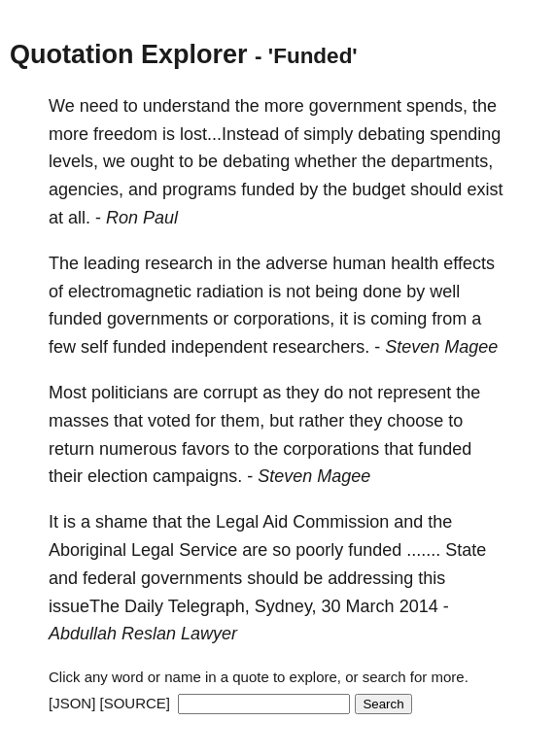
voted (169, 421)
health (415, 263)
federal (109, 578)
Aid (275, 522)
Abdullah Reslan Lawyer (143, 634)
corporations (331, 449)
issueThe (84, 606)
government (355, 106)
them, (243, 421)
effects (469, 263)
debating (391, 134)
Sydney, (286, 606)
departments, (442, 161)
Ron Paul (142, 218)
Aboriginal (87, 550)
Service (208, 550)
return (71, 449)
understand (187, 106)
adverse (296, 263)
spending (465, 134)
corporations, (284, 319)
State (466, 550)
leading (112, 263)
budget (379, 189)
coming (399, 319)
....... (423, 550)
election (118, 476)
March (370, 606)
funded (268, 189)
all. (79, 218)
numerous (138, 449)
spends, (437, 106)
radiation (230, 292)
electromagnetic (130, 292)
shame (121, 522)
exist (485, 189)
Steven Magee (441, 347)
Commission (341, 522)
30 (331, 606)
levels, (73, 161)
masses (79, 421)
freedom (125, 134)
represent (414, 393)
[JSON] (72, 703)
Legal (237, 522)
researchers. (321, 347)
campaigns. (197, 476)
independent (219, 347)
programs (199, 189)
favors (206, 449)
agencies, (86, 189)
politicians (130, 393)
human (359, 263)
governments (157, 319)
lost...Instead (229, 134)
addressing (370, 578)
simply (328, 134)
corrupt (230, 393)
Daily (144, 606)
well (445, 292)
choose (415, 421)
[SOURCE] (136, 703)
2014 (419, 606)
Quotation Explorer (129, 54)
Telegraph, (209, 606)
